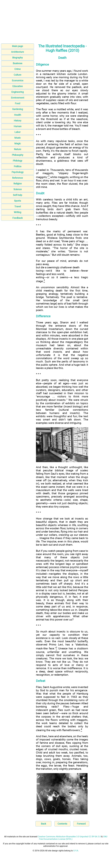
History (18, 121)
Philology (18, 161)
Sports (18, 201)
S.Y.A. (76, 851)
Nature (18, 149)
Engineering (18, 92)
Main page (18, 46)
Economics (18, 80)
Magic (18, 143)
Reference (18, 178)
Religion (18, 184)
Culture (18, 75)
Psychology (18, 172)
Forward (81, 824)
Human (18, 126)
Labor (18, 132)
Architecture (18, 52)
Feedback (18, 218)
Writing (18, 212)
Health (18, 115)
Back (44, 824)
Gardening (18, 109)
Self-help (18, 195)
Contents (62, 824)
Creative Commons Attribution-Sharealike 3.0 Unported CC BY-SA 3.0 (69, 837)
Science (18, 189)
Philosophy (18, 155)
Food (18, 103)
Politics (18, 166)
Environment (18, 98)
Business (18, 63)
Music (18, 138)
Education (18, 86)
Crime (18, 69)
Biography (18, 58)
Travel (18, 206)
